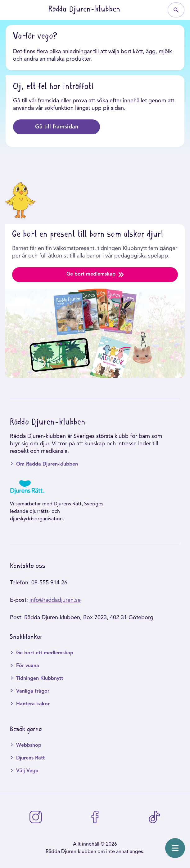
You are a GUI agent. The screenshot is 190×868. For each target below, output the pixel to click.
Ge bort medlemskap (95, 274)
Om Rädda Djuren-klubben (47, 464)
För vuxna (28, 666)
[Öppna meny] (175, 848)
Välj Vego (27, 771)
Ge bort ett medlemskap (45, 653)
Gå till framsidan (57, 127)
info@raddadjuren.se (55, 600)
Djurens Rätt (30, 758)
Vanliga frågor (33, 691)
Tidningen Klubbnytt (40, 679)
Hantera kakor (33, 704)
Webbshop (29, 745)
